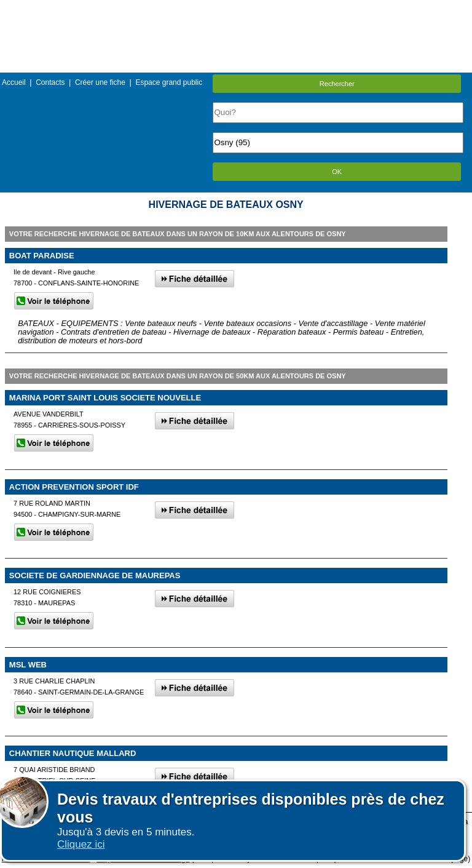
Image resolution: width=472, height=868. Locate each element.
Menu (236, 9)
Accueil (14, 82)
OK (337, 172)
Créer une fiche (100, 82)
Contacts (50, 82)
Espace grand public (169, 82)
